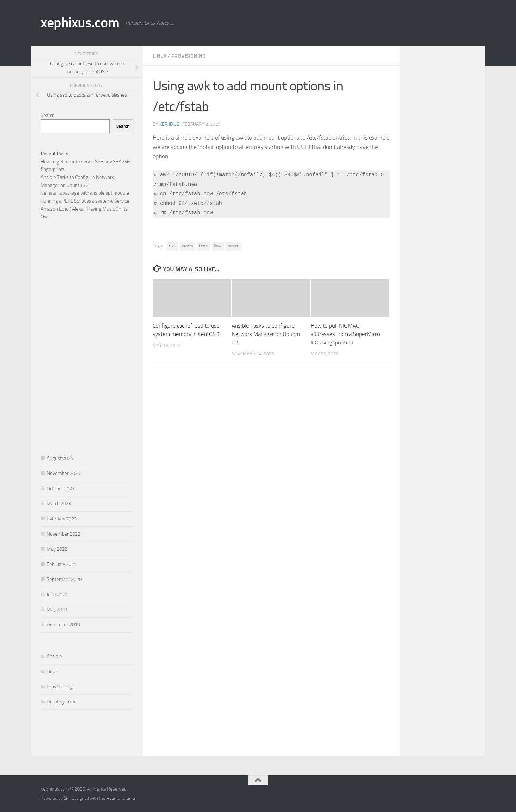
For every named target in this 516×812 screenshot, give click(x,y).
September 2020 (64, 579)
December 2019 (63, 625)
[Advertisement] (87, 336)
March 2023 (59, 504)
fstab (203, 246)
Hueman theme (121, 798)
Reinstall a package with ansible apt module (85, 193)
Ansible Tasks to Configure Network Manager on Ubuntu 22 (266, 334)
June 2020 (57, 595)
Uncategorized (62, 702)
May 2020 (57, 610)
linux (218, 246)
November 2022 (64, 534)
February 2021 (62, 564)
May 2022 (57, 549)
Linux (160, 56)
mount (233, 246)
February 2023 (62, 519)
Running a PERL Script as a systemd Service (85, 201)
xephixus (169, 124)
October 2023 (61, 489)
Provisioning (189, 56)
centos (187, 246)
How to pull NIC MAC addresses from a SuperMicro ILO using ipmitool (345, 334)
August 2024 (60, 458)
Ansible (54, 656)
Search (48, 115)
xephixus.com (80, 23)
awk (172, 246)
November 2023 (64, 473)
